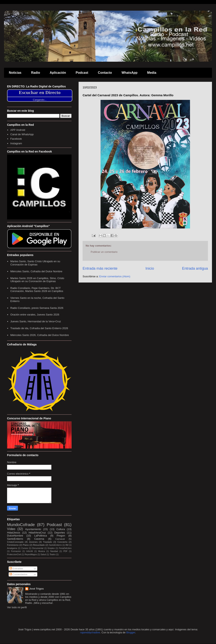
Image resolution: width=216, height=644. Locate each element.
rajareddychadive (90, 632)
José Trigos (36, 589)
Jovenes (33, 542)
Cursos (25, 548)
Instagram (16, 143)
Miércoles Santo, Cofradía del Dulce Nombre (36, 271)
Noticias (15, 73)
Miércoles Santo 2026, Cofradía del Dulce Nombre (39, 335)
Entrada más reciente (100, 268)
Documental (38, 548)
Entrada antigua (195, 268)
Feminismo (13, 545)
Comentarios (18, 574)
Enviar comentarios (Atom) (115, 276)
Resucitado (39, 545)
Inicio (150, 268)
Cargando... (40, 100)
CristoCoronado (15, 542)
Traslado (47, 542)
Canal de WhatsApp (22, 134)
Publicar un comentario (104, 252)
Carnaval (60, 539)
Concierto (62, 542)
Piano (26, 545)
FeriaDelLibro (65, 548)
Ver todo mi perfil (17, 607)
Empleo (51, 548)
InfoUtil (30, 551)
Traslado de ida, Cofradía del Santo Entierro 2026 (39, 328)
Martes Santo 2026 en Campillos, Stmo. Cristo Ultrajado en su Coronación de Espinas (37, 280)
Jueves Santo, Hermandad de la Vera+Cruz (36, 321)
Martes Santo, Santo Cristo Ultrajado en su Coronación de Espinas (35, 263)
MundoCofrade (21, 525)
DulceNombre (15, 536)
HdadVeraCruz (37, 533)
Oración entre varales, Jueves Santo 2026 (35, 315)
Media (152, 73)
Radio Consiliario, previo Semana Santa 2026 (37, 308)
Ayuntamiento (33, 529)
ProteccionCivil (14, 554)
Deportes (60, 533)
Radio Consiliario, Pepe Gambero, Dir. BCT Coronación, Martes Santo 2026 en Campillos (37, 290)
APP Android (18, 130)
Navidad (54, 551)
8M (67, 545)
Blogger (131, 632)
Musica (42, 551)
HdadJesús (14, 533)
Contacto (105, 73)
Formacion (16, 551)
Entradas (16, 569)
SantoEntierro (15, 539)
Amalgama (12, 548)
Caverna (39, 539)
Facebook (16, 139)
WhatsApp (129, 73)
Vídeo (11, 529)
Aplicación (58, 73)
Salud (43, 554)
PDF (65, 551)
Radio (35, 73)
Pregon (61, 536)
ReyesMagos (31, 554)
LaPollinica (41, 536)
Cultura (61, 529)
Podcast (82, 73)
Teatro (52, 554)
